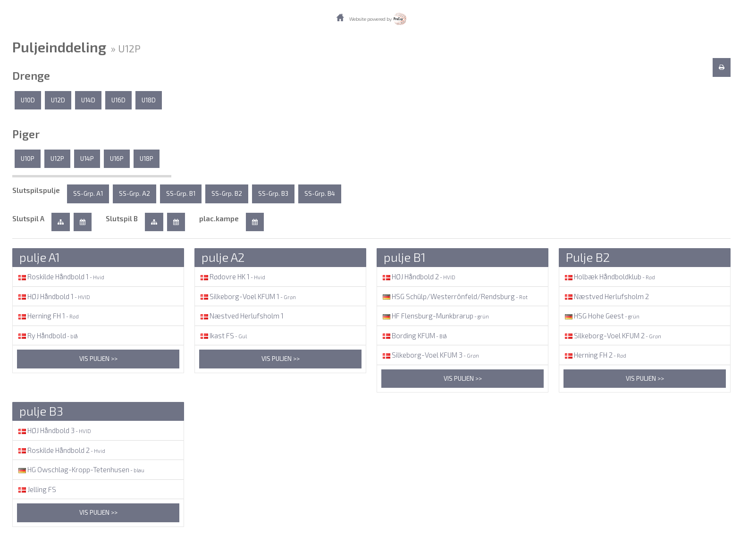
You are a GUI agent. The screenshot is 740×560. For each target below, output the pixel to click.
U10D (28, 100)
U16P (117, 159)
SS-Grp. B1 (181, 193)
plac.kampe (219, 218)
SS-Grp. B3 (273, 193)
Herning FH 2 (595, 355)
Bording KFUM (414, 335)
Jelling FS (37, 489)
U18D (149, 100)
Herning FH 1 (48, 316)
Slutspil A (28, 218)
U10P (28, 159)
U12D (58, 100)
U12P (57, 159)
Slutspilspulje (36, 190)
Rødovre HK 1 (232, 276)
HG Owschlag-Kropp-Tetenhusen (81, 469)
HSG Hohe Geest (601, 316)
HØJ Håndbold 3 (54, 430)
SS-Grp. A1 (88, 193)
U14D (88, 100)
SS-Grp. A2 (135, 193)
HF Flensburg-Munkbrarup (435, 316)
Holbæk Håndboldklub (609, 276)
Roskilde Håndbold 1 (61, 276)
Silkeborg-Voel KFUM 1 (248, 296)
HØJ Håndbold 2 (418, 276)
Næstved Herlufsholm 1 (241, 316)
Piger (26, 134)
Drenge (31, 75)
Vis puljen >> (98, 359)
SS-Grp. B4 (320, 193)
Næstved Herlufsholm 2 (606, 296)
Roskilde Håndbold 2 (61, 450)
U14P (87, 159)
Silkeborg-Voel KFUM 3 (430, 355)
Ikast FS (223, 335)
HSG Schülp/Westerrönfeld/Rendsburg (454, 296)
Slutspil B (122, 218)
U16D (118, 100)
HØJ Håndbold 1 (54, 296)
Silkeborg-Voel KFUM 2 (612, 335)
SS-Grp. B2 (227, 193)
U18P (147, 159)
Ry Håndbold (47, 335)
